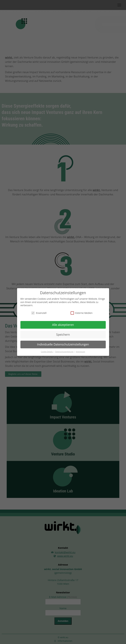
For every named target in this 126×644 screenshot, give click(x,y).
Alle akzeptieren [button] (63, 325)
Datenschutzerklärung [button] (65, 351)
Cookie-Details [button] (47, 351)
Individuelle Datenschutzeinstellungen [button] (63, 344)
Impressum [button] (80, 351)
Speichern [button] (63, 334)
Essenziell (39, 313)
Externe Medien (82, 313)
